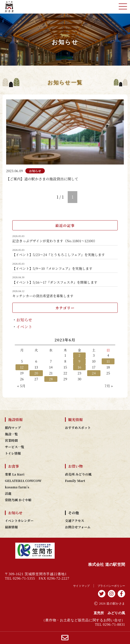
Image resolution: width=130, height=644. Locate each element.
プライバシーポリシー (111, 586)
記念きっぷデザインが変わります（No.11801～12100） (55, 241)
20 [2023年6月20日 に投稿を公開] (36, 373)
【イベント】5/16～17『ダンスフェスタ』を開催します (55, 282)
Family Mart (75, 481)
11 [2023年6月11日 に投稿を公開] (108, 361)
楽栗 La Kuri (15, 474)
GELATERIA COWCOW (23, 481)
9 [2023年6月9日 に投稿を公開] (80, 361)
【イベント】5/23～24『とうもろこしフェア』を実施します (59, 255)
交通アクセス (75, 521)
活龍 (8, 494)
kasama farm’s (17, 487)
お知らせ (24, 320)
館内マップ (13, 428)
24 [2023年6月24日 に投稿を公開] (94, 373)
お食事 (14, 466)
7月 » (109, 386)
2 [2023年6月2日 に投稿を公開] (80, 355)
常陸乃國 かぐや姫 (18, 500)
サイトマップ (81, 586)
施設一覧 (11, 434)
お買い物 (75, 466)
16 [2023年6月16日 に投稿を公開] (79, 367)
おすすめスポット (78, 428)
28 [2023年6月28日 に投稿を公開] (51, 379)
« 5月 (21, 386)
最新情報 (11, 527)
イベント (24, 327)
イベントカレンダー (19, 521)
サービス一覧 (15, 447)
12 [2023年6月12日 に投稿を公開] (22, 367)
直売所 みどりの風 (78, 474)
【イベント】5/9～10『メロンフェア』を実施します (52, 269)
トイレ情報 (13, 453)
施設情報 (15, 420)
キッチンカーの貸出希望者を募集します (43, 296)
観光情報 (75, 420)
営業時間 (11, 441)
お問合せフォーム (78, 527)
